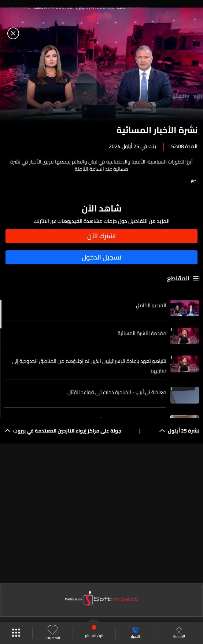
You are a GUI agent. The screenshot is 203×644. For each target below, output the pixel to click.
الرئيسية (179, 633)
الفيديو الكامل (151, 305)
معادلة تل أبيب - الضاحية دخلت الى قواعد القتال (117, 392)
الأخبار (135, 633)
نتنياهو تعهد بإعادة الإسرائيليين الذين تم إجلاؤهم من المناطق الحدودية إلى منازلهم (89, 366)
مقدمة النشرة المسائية (142, 333)
